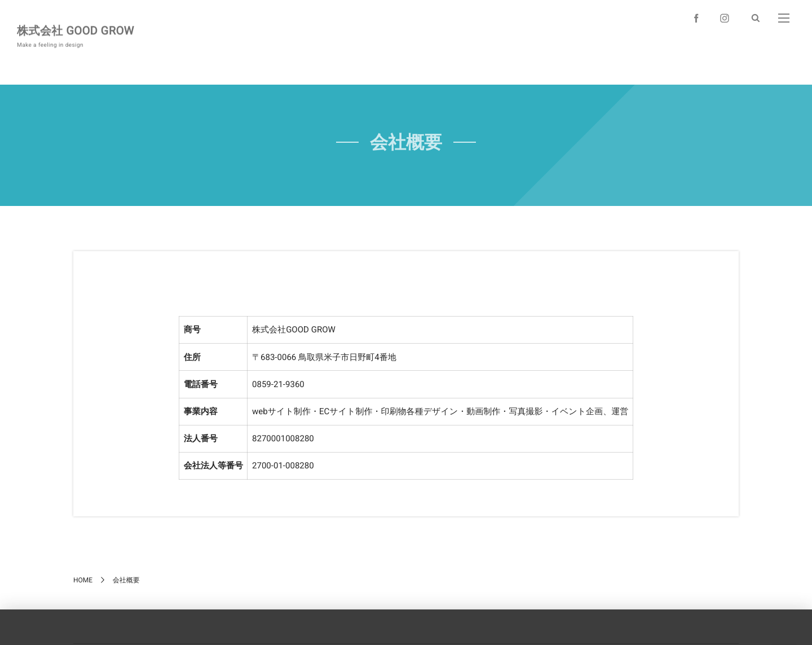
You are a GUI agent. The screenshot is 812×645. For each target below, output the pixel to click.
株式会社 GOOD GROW (76, 29)
